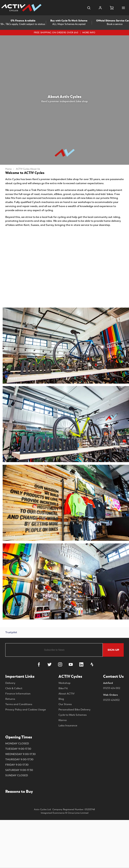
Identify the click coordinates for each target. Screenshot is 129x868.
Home (8, 169)
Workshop (64, 683)
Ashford (113, 686)
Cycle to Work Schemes (73, 715)
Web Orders (113, 698)
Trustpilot (11, 632)
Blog (61, 699)
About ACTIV (67, 694)
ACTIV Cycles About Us (28, 169)
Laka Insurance (68, 726)
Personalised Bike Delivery (74, 710)
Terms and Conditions (19, 704)
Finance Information (18, 694)
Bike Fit (63, 688)
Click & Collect (14, 688)
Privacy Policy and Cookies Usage (26, 710)
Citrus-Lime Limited (78, 813)
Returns (10, 699)
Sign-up (113, 650)
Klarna (63, 720)
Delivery (10, 683)
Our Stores (65, 704)
